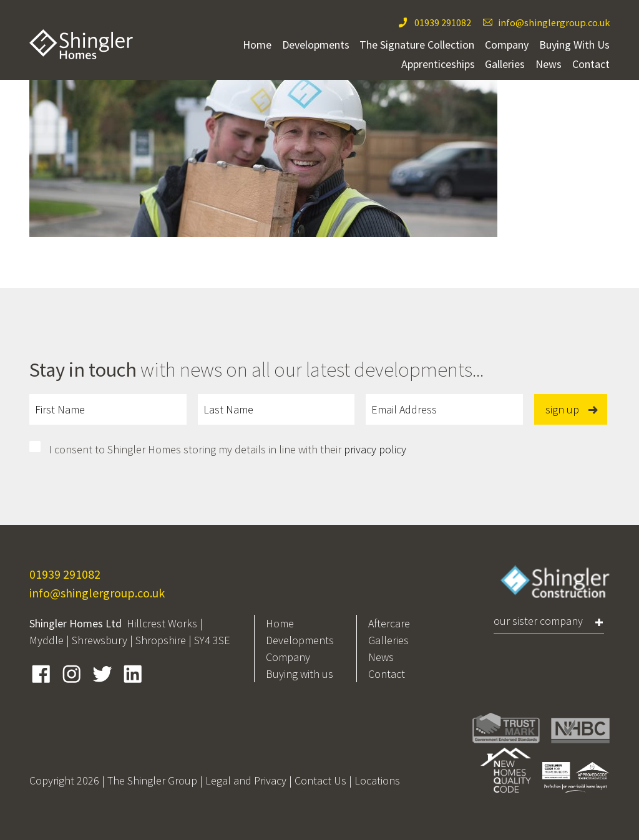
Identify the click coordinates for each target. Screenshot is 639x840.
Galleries (505, 64)
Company (507, 45)
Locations (377, 780)
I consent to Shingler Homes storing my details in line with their (227, 449)
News (549, 64)
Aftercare (389, 623)
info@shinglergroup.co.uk (554, 22)
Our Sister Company (538, 621)
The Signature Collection (417, 45)
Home (257, 45)
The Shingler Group (152, 780)
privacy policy (375, 449)
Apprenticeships (438, 64)
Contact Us (320, 780)
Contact (591, 64)
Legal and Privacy (246, 780)
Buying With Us (574, 45)
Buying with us (300, 674)
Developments (316, 45)
